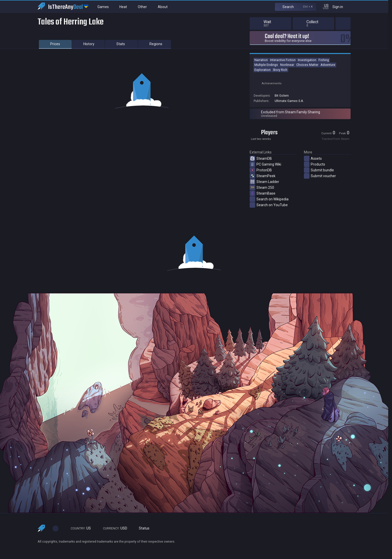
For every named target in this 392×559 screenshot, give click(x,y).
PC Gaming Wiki (265, 164)
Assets (313, 158)
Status (142, 528)
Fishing (324, 60)
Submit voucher (320, 176)
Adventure (328, 65)
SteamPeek (263, 176)
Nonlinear (287, 65)
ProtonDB (261, 170)
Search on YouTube (269, 205)
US (79, 528)
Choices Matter (307, 65)
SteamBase (263, 193)
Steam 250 (262, 188)
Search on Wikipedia (269, 199)
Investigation (307, 60)
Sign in (341, 7)
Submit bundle (319, 170)
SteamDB (261, 158)
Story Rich (280, 70)
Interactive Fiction (283, 60)
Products (315, 164)
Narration (261, 60)
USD (113, 528)
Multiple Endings (266, 65)
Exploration (263, 70)
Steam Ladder (264, 182)
